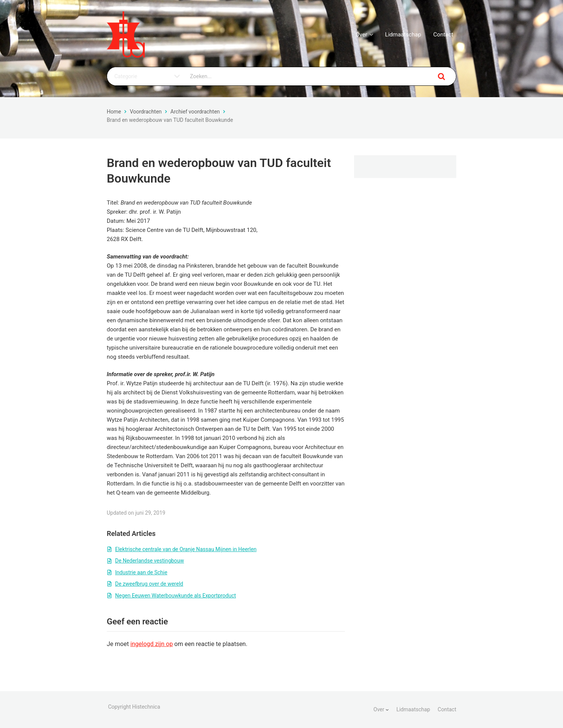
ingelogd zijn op (152, 644)
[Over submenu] (387, 709)
